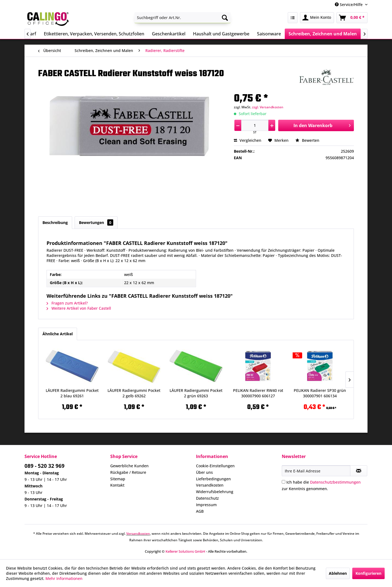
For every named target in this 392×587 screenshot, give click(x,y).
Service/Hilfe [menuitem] (349, 4)
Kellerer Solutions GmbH (185, 551)
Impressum (206, 505)
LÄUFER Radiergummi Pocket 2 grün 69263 (196, 393)
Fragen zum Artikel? (67, 303)
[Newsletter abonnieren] (359, 471)
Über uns (204, 472)
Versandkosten (210, 485)
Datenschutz (207, 498)
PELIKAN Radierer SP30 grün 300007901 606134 (320, 393)
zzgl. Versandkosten (268, 107)
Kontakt (117, 485)
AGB (200, 511)
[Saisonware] (269, 34)
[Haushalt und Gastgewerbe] (221, 34)
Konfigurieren (368, 573)
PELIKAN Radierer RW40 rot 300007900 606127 (258, 393)
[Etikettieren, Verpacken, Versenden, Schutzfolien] (94, 34)
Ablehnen (338, 573)
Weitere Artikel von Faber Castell (79, 308)
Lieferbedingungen (213, 479)
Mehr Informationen (64, 578)
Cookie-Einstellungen (215, 466)
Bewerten (307, 140)
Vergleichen (248, 140)
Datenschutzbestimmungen (335, 482)
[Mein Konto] (317, 18)
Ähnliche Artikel (58, 334)
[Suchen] (225, 18)
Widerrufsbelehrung (215, 492)
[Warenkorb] (352, 18)
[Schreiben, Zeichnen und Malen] (323, 34)
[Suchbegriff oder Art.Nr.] (183, 18)
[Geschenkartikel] (169, 34)
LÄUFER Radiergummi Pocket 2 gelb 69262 (134, 393)
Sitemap (118, 479)
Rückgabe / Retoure (128, 472)
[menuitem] (183, 18)
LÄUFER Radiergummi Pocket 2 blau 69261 (72, 393)
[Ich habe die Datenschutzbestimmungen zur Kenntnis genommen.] (284, 482)
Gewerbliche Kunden (129, 466)
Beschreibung (55, 222)
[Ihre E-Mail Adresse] (316, 471)
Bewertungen (96, 222)
